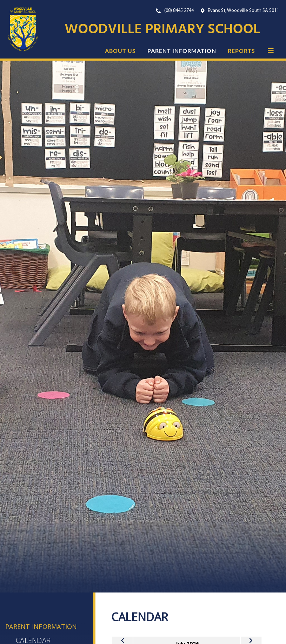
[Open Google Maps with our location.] (240, 11)
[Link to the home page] (19, 30)
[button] (271, 50)
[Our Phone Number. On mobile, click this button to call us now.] (175, 11)
